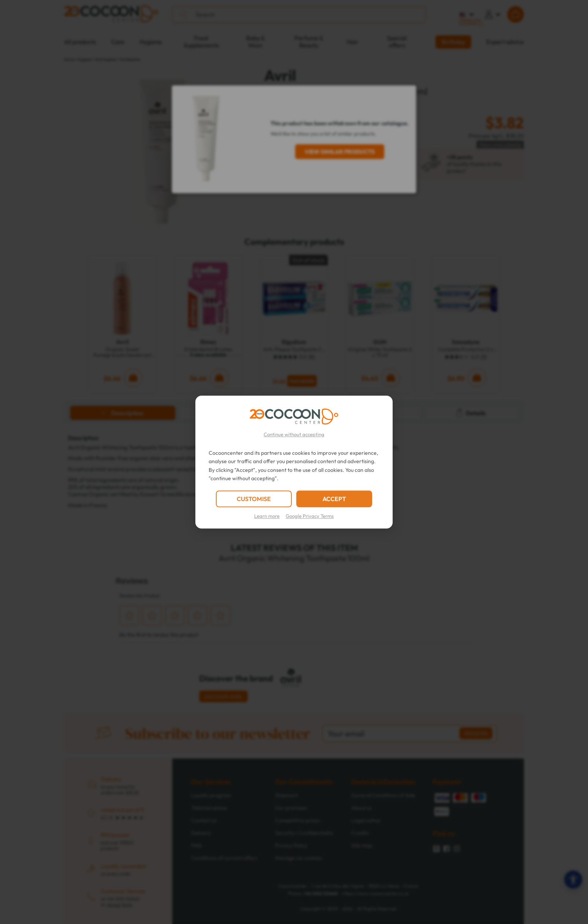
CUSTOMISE (254, 499)
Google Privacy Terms (310, 516)
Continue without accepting (294, 434)
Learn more (267, 516)
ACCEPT (334, 499)
